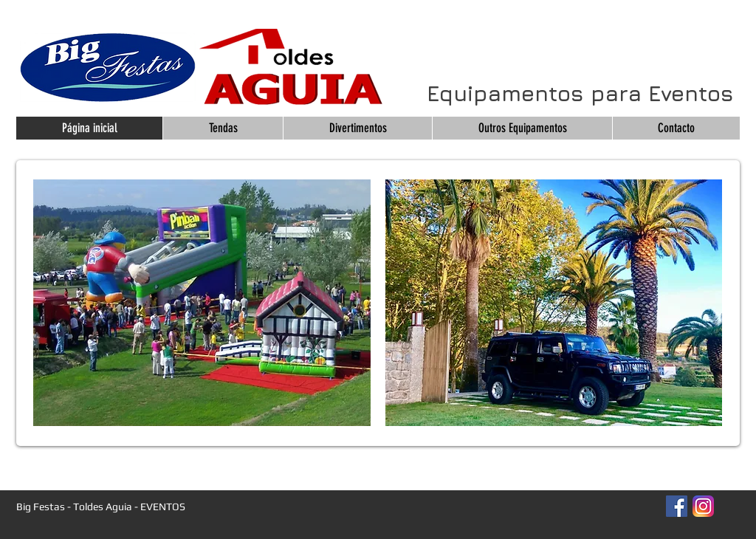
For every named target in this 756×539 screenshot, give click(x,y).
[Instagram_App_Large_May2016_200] (703, 506)
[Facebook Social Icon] (677, 506)
